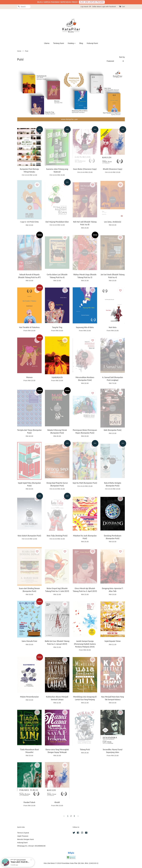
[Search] (24, 7)
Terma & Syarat (23, 833)
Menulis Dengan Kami (26, 839)
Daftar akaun (97, 7)
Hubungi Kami (92, 43)
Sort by (122, 57)
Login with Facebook (109, 7)
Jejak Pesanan (23, 836)
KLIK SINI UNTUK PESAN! (92, 2)
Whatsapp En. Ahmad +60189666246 (31, 846)
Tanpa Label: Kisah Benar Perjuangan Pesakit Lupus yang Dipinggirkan (20, 862)
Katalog (72, 43)
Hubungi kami (22, 843)
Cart (123, 7)
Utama (47, 43)
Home (19, 51)
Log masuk (84, 7)
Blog (81, 43)
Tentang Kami (59, 43)
